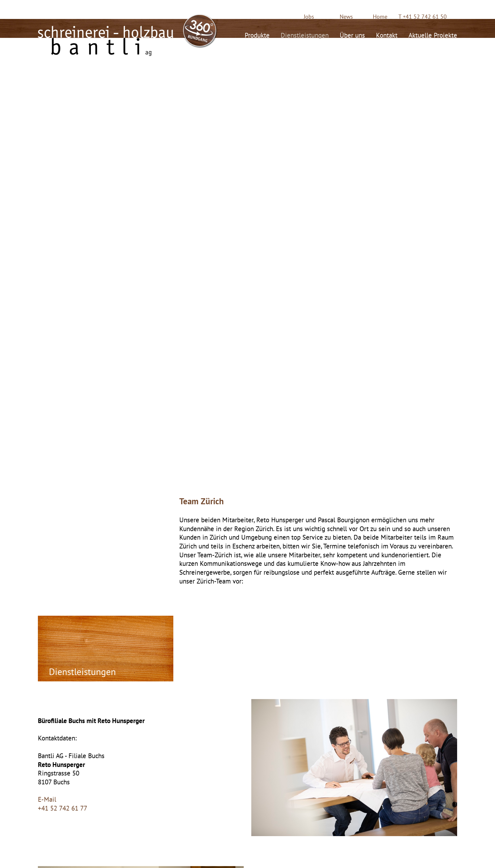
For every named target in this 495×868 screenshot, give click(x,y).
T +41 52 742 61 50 (423, 17)
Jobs (309, 17)
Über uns (352, 34)
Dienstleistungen (305, 34)
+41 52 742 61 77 (63, 808)
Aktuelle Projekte (433, 34)
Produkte (257, 34)
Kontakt (387, 34)
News (346, 17)
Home (380, 17)
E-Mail (47, 799)
